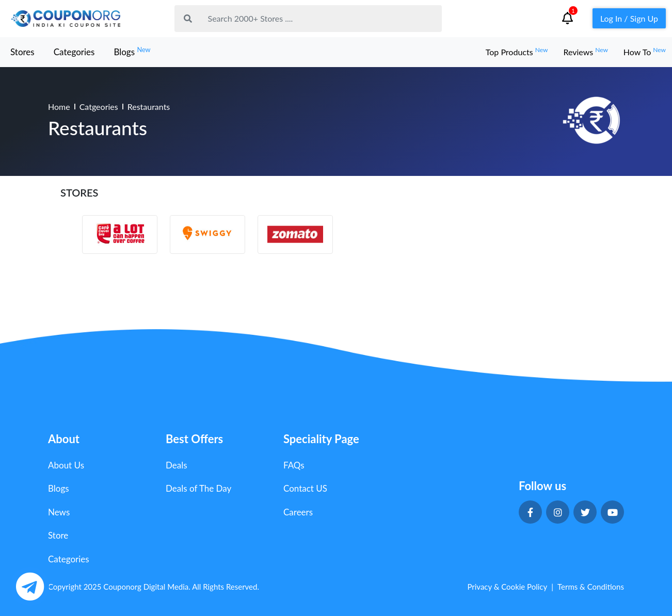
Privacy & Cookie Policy (507, 587)
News (59, 512)
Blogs (132, 51)
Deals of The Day (198, 488)
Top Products (517, 52)
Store (58, 535)
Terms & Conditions (591, 587)
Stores (22, 52)
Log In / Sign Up (629, 18)
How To (645, 52)
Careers (298, 512)
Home (59, 107)
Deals (177, 465)
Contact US (305, 488)
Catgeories (99, 107)
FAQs (294, 465)
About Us (66, 465)
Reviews (585, 52)
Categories (74, 52)
